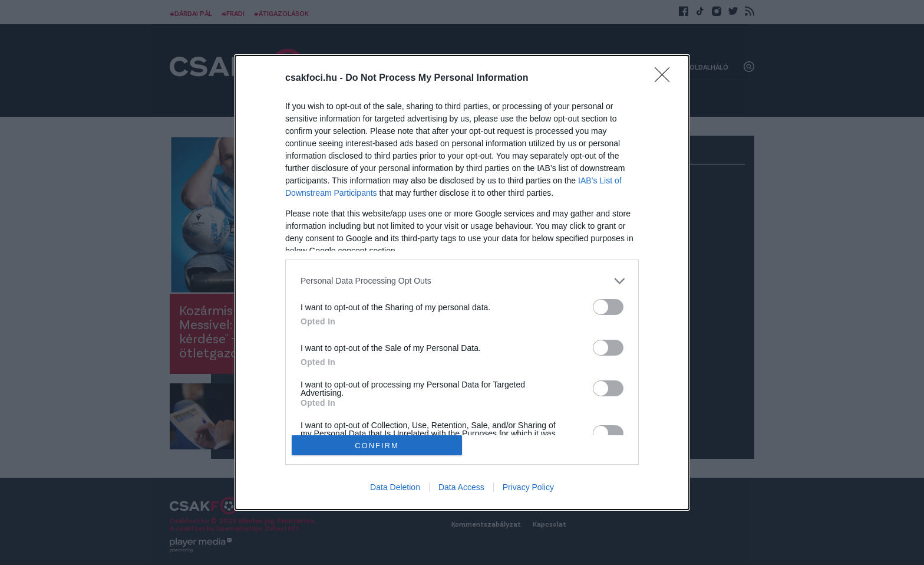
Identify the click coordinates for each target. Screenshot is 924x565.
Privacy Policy (528, 487)
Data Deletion (395, 487)
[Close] (666, 78)
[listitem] (462, 281)
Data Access (461, 487)
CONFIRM (377, 445)
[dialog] (462, 282)
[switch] (608, 307)
